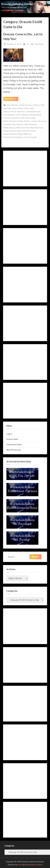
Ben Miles (7, 108)
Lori (27, 44)
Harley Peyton (24, 121)
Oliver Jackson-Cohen (26, 131)
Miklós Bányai (9, 128)
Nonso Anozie (9, 131)
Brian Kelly (29, 108)
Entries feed (12, 439)
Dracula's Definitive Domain (17, 4)
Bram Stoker (18, 108)
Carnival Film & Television (14, 112)
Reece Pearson (10, 134)
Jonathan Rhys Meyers (13, 124)
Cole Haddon (9, 115)
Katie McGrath (30, 124)
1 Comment (39, 44)
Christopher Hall (33, 112)
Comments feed (14, 444)
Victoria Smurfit (30, 137)
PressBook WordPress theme (30, 865)
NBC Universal (23, 128)
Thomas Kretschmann (13, 137)
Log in (9, 434)
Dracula (7, 118)
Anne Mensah (12, 105)
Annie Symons (25, 105)
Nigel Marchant (37, 128)
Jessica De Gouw (39, 121)
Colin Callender (22, 115)
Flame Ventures (10, 121)
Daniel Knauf (35, 115)
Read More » (12, 99)
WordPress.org (13, 450)
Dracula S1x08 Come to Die (23, 118)
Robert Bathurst (24, 134)
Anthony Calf (38, 105)
